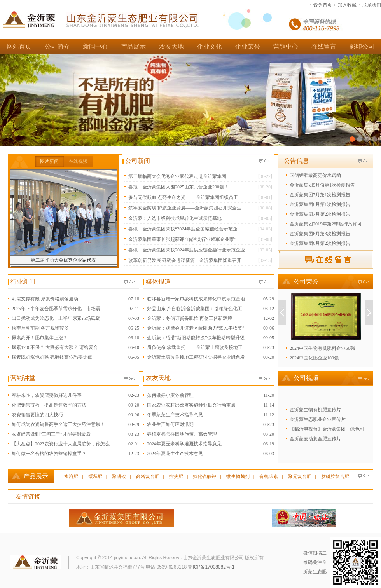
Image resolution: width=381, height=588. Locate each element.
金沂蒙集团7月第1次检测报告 (320, 195)
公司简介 (57, 46)
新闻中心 (95, 46)
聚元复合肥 (300, 476)
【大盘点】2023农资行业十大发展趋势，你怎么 (61, 444)
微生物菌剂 (238, 476)
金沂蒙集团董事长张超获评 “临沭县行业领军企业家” (182, 239)
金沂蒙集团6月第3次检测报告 (320, 234)
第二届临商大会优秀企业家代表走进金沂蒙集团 (177, 176)
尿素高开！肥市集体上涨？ (40, 338)
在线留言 (324, 46)
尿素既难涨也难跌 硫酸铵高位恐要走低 (52, 357)
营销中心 (286, 46)
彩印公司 (362, 46)
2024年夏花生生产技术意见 (175, 454)
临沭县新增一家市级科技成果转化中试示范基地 (196, 299)
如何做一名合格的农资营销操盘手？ (49, 454)
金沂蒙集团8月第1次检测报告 (320, 204)
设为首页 (323, 5)
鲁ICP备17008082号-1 (211, 567)
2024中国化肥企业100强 (314, 358)
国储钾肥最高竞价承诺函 (315, 175)
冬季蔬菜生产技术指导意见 (175, 415)
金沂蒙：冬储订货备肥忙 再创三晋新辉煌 (190, 318)
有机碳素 (269, 476)
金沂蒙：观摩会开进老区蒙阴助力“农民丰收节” (196, 328)
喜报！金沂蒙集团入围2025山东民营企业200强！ (178, 187)
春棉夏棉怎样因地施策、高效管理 (182, 434)
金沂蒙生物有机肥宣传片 (315, 410)
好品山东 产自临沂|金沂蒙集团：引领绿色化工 (195, 309)
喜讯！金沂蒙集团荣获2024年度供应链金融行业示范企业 (187, 250)
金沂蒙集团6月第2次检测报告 (320, 243)
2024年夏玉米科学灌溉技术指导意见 (184, 444)
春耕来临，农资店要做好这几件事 (47, 395)
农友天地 (171, 46)
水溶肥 (71, 476)
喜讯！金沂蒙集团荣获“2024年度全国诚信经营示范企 (183, 229)
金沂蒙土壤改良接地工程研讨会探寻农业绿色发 (196, 357)
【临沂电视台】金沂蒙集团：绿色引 (327, 429)
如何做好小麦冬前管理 (170, 395)
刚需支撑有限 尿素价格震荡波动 (45, 299)
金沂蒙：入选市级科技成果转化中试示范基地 (175, 218)
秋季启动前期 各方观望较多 (40, 328)
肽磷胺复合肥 (335, 476)
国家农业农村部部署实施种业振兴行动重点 (191, 405)
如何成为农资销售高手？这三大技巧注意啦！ (58, 424)
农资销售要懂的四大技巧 (37, 415)
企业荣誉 (248, 46)
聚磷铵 (119, 476)
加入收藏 (347, 5)
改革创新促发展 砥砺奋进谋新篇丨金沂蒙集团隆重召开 (185, 260)
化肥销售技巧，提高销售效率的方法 (49, 405)
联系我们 (372, 5)
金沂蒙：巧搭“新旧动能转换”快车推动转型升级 (196, 338)
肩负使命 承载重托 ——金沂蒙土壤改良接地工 (195, 347)
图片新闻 (49, 161)
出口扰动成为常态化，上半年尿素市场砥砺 (56, 318)
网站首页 (19, 46)
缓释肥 (95, 476)
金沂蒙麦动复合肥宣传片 (315, 439)
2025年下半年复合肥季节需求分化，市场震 (56, 309)
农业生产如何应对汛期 (170, 424)
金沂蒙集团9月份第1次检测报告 (322, 185)
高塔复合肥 (148, 476)
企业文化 (210, 46)
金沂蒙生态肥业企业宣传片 (318, 419)
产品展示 (133, 46)
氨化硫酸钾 (204, 476)
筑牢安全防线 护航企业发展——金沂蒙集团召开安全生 (185, 208)
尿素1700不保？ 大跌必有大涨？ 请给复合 (55, 347)
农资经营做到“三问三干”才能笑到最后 (51, 434)
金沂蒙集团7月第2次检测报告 (320, 214)
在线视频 (78, 161)
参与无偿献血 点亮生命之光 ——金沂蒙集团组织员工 (183, 197)
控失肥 (176, 476)
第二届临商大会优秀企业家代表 (63, 260)
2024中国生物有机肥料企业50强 (322, 348)
